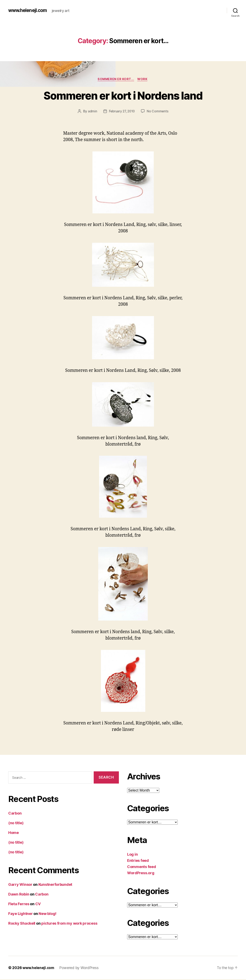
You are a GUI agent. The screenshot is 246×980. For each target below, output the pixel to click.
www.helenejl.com (29, 10)
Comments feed (142, 867)
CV (38, 904)
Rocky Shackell (22, 924)
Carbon (15, 814)
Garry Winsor (20, 885)
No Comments (158, 112)
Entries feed (138, 861)
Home (14, 833)
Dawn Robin (19, 895)
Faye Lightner (21, 914)
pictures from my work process (69, 924)
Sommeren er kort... (116, 80)
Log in (132, 855)
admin (92, 112)
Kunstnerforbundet (55, 885)
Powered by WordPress (80, 968)
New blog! (47, 914)
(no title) (16, 823)
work (143, 80)
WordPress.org (141, 874)
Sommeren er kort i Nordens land (123, 95)
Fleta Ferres (19, 904)
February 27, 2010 (122, 112)
